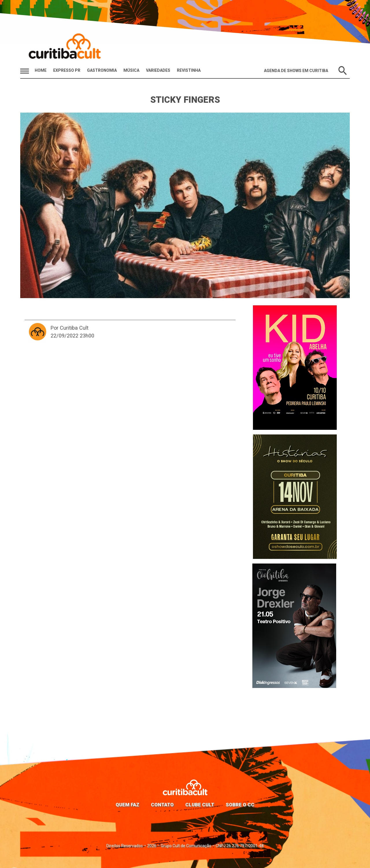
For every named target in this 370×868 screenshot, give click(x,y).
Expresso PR (67, 70)
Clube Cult (200, 805)
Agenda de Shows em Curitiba (296, 71)
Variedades (158, 70)
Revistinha (189, 70)
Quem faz (127, 805)
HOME (41, 70)
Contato (162, 805)
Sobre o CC (240, 805)
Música (131, 70)
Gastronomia (102, 70)
